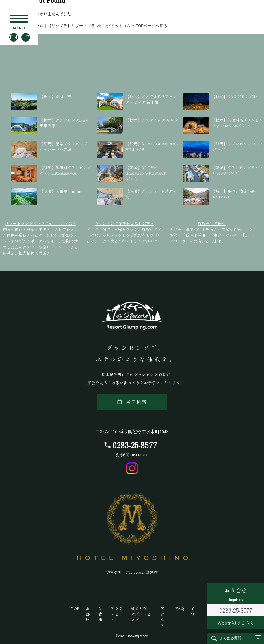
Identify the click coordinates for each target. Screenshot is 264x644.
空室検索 (132, 402)
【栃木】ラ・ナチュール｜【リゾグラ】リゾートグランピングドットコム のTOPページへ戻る (84, 26)
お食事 (100, 614)
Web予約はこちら (236, 623)
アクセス (163, 617)
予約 (193, 611)
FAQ (180, 608)
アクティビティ (117, 614)
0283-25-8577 (135, 445)
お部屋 (88, 614)
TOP (75, 608)
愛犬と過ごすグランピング (141, 614)
